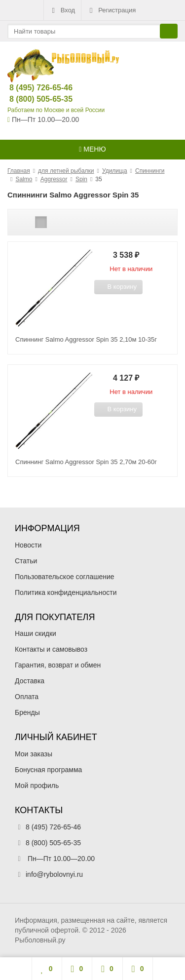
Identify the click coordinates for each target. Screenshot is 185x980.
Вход (62, 10)
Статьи (26, 561)
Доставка (30, 681)
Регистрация (111, 10)
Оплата (27, 697)
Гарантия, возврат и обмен (58, 665)
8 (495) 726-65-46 (33, 88)
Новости (28, 545)
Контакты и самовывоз (51, 649)
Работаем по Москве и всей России (56, 110)
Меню (92, 149)
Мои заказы (34, 754)
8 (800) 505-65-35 (33, 99)
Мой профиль (37, 785)
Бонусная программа (48, 770)
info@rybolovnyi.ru (54, 874)
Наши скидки (36, 633)
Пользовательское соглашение (65, 577)
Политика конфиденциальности (66, 592)
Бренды (27, 712)
